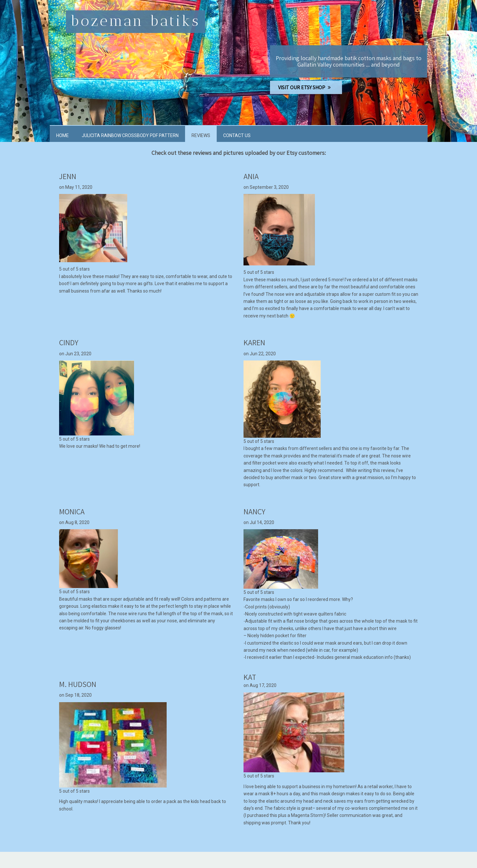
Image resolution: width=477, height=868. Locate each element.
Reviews (201, 135)
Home (62, 135)
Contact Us (237, 135)
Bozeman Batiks (135, 21)
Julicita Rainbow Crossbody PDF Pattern (130, 135)
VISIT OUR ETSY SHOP (306, 87)
